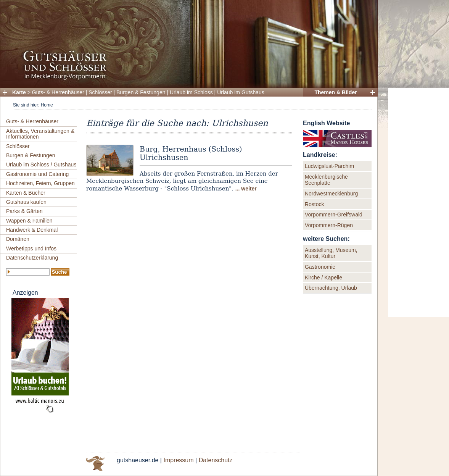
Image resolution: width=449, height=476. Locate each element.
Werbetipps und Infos (31, 248)
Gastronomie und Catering (37, 174)
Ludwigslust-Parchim (329, 166)
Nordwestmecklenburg (331, 194)
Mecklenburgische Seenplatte (326, 180)
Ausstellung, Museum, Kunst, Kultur (331, 253)
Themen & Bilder (336, 92)
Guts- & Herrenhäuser (58, 92)
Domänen (18, 239)
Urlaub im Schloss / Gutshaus (41, 165)
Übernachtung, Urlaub (331, 288)
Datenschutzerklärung (32, 258)
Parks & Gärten (24, 211)
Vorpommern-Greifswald (334, 215)
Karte (19, 92)
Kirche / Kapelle (323, 278)
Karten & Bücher (26, 193)
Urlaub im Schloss (191, 92)
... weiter (246, 189)
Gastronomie (320, 267)
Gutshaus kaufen (26, 202)
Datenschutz (216, 460)
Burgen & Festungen (141, 92)
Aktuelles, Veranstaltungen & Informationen (40, 134)
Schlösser (100, 92)
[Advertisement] (418, 202)
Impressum (178, 460)
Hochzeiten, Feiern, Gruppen (40, 183)
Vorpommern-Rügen (329, 225)
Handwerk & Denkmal (32, 230)
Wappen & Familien (29, 221)
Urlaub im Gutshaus (241, 92)
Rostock (315, 204)
